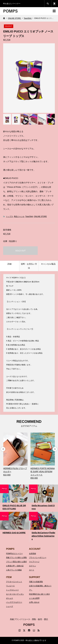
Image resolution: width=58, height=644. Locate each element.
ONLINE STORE (40, 216)
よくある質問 (34, 598)
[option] (15, 454)
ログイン (33, 566)
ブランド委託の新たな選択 (16, 562)
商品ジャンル (19, 216)
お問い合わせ (34, 602)
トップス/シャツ (12, 590)
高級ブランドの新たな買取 (16, 558)
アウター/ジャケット (14, 582)
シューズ (9, 606)
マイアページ (34, 562)
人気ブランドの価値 (14, 570)
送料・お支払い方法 (29, 266)
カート (32, 570)
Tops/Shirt (29, 216)
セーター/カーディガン (15, 594)
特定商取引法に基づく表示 (39, 594)
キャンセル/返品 (48, 264)
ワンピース (10, 586)
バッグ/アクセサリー (14, 602)
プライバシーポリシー (38, 558)
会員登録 (33, 554)
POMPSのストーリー (14, 554)
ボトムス (9, 598)
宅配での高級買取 (36, 582)
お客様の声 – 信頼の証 (15, 566)
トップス (9, 216)
